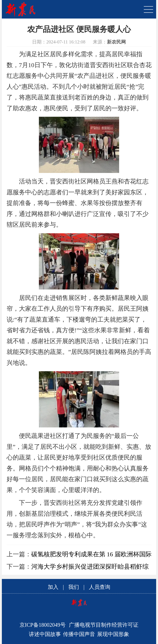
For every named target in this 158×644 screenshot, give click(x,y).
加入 (53, 587)
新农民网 (116, 42)
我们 (74, 587)
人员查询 (100, 587)
